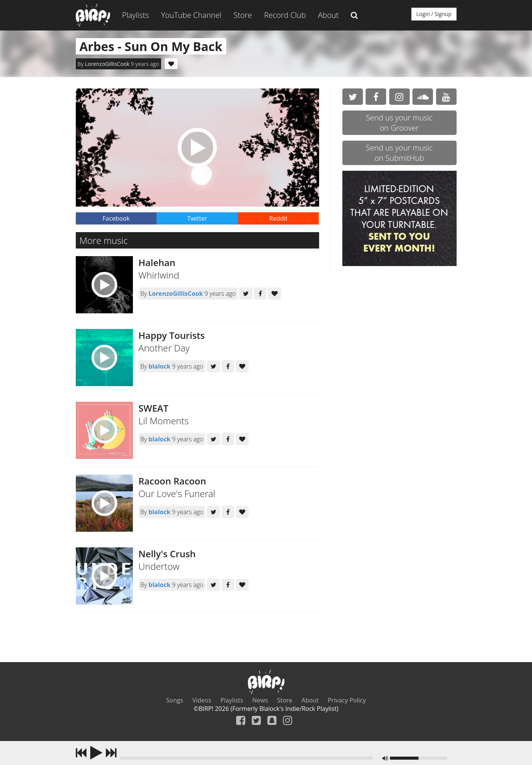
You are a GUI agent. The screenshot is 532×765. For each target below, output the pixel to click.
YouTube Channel (191, 15)
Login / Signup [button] (434, 14)
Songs (175, 700)
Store (243, 15)
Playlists (136, 15)
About (328, 15)
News (260, 700)
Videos (202, 700)
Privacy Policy (347, 700)
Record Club (285, 15)
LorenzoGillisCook (107, 64)
